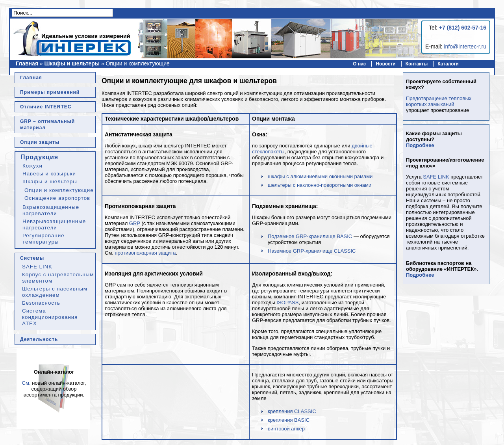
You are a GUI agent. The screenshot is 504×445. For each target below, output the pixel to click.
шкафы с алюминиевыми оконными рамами (320, 176)
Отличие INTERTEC (46, 107)
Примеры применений (50, 92)
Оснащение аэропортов (57, 198)
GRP (135, 223)
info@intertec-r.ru (465, 47)
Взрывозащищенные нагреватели (51, 210)
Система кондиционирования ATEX (50, 317)
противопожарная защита (145, 253)
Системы (32, 258)
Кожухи (32, 166)
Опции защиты (40, 142)
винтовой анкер (286, 429)
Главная (27, 63)
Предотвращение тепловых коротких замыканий (439, 101)
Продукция (39, 157)
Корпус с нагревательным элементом (58, 278)
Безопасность (41, 303)
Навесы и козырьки (49, 174)
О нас (359, 64)
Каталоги (448, 64)
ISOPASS (287, 303)
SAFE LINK (37, 267)
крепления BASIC (289, 420)
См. (26, 383)
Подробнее (420, 145)
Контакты (417, 64)
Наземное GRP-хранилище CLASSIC (312, 251)
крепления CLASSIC (292, 411)
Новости (385, 64)
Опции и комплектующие (59, 190)
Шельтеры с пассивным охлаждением (55, 292)
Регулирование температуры (44, 239)
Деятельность (39, 339)
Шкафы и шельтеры (72, 63)
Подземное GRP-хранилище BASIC (310, 236)
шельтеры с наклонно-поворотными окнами (320, 185)
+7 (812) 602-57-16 (463, 28)
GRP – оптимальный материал (47, 125)
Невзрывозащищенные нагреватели (54, 224)
